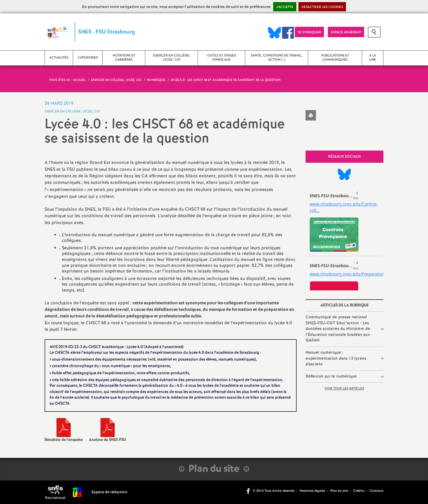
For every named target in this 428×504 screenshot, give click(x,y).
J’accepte (285, 7)
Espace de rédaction (110, 492)
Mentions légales (312, 491)
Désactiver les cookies (322, 7)
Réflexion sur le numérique (331, 376)
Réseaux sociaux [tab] (344, 157)
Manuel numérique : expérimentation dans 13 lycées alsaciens (336, 358)
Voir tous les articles (344, 389)
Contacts (376, 491)
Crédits (359, 491)
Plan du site (339, 491)
